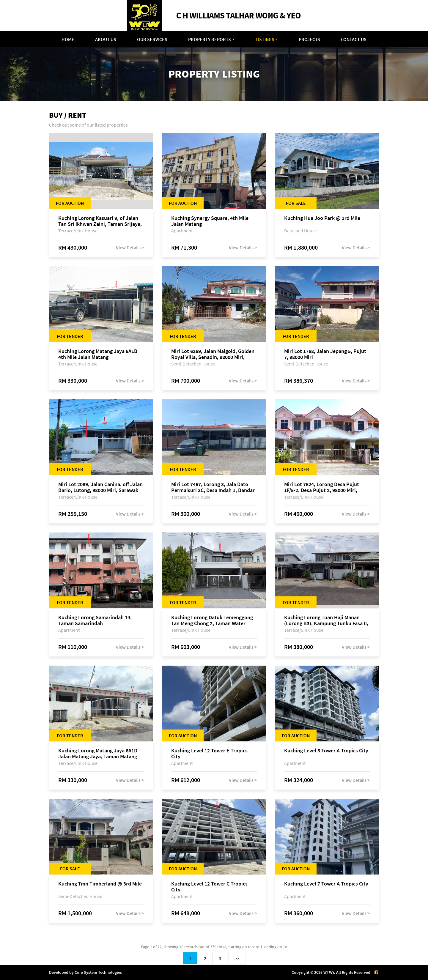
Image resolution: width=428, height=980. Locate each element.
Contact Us (354, 39)
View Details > (130, 248)
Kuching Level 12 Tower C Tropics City (209, 887)
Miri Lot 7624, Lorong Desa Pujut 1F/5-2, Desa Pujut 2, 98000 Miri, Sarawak (322, 487)
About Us (106, 39)
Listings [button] (265, 39)
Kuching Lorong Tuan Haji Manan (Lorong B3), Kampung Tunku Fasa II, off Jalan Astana (326, 620)
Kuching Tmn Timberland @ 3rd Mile (100, 884)
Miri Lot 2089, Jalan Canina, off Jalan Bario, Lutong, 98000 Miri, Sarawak (100, 487)
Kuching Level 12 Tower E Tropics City (209, 754)
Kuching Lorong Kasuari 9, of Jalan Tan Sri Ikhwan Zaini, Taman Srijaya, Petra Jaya (100, 221)
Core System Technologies (98, 972)
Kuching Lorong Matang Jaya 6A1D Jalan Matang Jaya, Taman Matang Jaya (98, 754)
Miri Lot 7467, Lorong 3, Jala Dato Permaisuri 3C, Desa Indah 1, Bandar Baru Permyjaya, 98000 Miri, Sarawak (214, 487)
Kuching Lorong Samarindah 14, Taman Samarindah (95, 620)
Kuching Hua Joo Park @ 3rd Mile (322, 218)
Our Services (152, 39)
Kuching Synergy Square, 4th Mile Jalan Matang (210, 221)
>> (237, 958)
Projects (309, 39)
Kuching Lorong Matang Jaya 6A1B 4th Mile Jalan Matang (98, 354)
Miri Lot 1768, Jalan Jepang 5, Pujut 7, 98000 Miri (325, 354)
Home (68, 39)
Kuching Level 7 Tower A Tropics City (326, 884)
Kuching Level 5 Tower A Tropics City (326, 751)
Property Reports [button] (210, 39)
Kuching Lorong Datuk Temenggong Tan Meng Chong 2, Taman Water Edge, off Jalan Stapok (212, 620)
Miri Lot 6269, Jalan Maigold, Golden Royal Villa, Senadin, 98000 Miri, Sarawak (213, 354)
